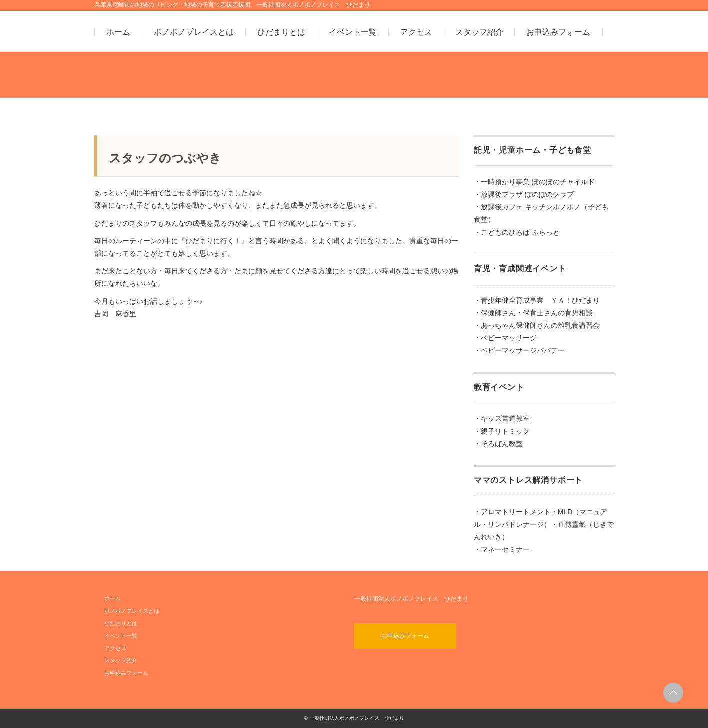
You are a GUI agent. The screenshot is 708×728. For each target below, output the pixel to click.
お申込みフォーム (558, 32)
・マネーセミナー (502, 549)
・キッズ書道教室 (502, 418)
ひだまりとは (281, 32)
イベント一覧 (353, 32)
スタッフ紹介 (479, 32)
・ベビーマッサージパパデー (519, 350)
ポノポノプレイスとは (194, 32)
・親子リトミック (502, 431)
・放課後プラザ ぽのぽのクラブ (524, 194)
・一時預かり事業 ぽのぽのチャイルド (534, 182)
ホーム (118, 32)
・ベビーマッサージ (505, 338)
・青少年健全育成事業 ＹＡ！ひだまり (537, 300)
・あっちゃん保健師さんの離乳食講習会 (537, 325)
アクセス (416, 32)
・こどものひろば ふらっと (517, 232)
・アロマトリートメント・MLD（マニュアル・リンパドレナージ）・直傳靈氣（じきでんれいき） (544, 524)
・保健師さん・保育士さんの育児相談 (533, 313)
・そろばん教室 (498, 444)
